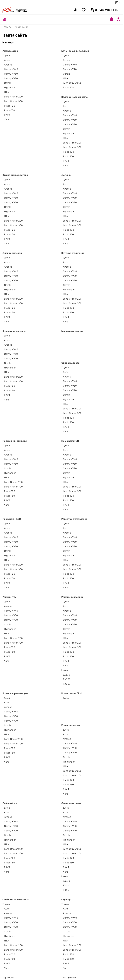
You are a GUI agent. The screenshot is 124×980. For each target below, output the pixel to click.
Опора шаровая (70, 363)
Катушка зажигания (73, 253)
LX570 (66, 675)
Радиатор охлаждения (74, 519)
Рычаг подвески (71, 725)
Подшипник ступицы (15, 441)
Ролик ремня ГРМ (71, 693)
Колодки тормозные (14, 331)
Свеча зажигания (71, 803)
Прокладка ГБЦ (70, 441)
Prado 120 (10, 106)
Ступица (66, 899)
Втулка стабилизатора (15, 175)
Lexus (65, 670)
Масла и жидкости (72, 331)
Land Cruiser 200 (13, 97)
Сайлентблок (10, 803)
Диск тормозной (12, 253)
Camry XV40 (11, 69)
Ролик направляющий (15, 693)
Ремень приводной (72, 597)
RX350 (67, 684)
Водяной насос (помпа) (75, 97)
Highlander (10, 87)
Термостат (9, 977)
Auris (7, 60)
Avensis (8, 65)
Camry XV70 (11, 78)
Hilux (7, 92)
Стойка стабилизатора (15, 899)
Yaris (7, 119)
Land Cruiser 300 (13, 101)
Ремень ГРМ (9, 597)
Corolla (8, 83)
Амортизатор (10, 51)
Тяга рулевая (69, 977)
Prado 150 (9, 110)
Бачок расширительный (75, 51)
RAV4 (7, 115)
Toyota (6, 55)
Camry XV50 (11, 74)
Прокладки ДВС (12, 519)
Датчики (66, 175)
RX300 (67, 679)
